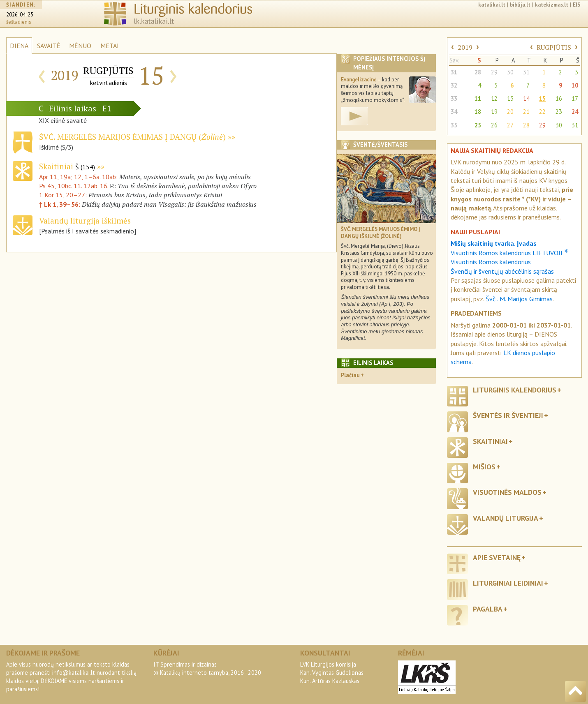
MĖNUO (80, 46)
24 (575, 112)
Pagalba (488, 609)
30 (510, 72)
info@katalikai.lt (74, 673)
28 (478, 72)
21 (526, 112)
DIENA (19, 46)
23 (559, 112)
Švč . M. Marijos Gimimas (519, 299)
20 (510, 112)
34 (454, 112)
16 (559, 98)
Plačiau (350, 375)
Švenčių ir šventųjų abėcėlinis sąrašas (502, 271)
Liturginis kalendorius (515, 390)
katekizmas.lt (552, 5)
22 (542, 112)
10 (575, 85)
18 (478, 112)
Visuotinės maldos (507, 492)
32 (454, 85)
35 (454, 125)
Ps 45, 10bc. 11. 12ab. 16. (74, 186)
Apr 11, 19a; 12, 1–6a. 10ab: (79, 177)
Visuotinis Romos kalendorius (491, 262)
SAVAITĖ (49, 46)
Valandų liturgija (506, 518)
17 (575, 98)
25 (478, 125)
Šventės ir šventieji (508, 415)
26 (494, 125)
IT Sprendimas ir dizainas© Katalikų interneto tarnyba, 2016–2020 (207, 668)
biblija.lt (520, 5)
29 (494, 72)
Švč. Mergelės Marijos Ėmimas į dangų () (132, 137)
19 (494, 112)
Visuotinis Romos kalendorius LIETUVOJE (509, 253)
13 (510, 98)
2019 (465, 47)
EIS (576, 5)
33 (454, 98)
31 (454, 72)
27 (510, 125)
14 (526, 98)
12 (494, 98)
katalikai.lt (492, 5)
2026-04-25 (20, 15)
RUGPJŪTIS (554, 47)
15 (542, 98)
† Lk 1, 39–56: (60, 204)
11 (478, 98)
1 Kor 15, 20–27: (64, 195)
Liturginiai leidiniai (508, 583)
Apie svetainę (497, 557)
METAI (110, 46)
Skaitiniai (67, 166)
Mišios (484, 467)
